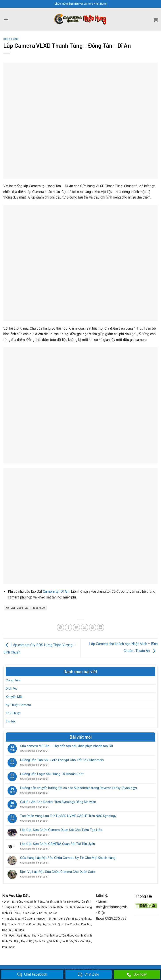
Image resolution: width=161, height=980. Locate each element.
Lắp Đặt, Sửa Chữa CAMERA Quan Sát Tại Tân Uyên (57, 844)
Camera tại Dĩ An (56, 591)
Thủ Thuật (13, 713)
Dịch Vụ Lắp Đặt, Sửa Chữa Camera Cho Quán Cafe (58, 872)
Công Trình (14, 680)
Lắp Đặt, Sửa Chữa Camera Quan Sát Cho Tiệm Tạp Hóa (61, 830)
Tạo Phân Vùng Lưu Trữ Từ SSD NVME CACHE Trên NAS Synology (68, 816)
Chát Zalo (88, 975)
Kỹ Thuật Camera (18, 705)
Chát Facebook (32, 975)
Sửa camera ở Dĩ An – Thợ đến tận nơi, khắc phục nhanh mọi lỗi (66, 746)
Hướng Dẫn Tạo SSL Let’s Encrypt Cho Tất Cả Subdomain (62, 760)
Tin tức (11, 721)
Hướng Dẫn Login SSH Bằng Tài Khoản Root (52, 774)
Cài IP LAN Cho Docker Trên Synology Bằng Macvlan (58, 802)
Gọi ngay (137, 975)
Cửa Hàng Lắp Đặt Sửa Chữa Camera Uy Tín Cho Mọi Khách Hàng (68, 858)
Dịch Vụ (11, 689)
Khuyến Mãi (14, 697)
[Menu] (6, 19)
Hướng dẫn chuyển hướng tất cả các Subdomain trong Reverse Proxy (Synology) (79, 788)
